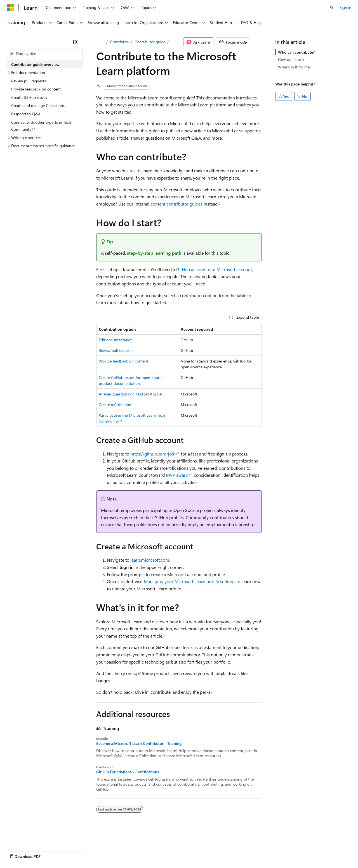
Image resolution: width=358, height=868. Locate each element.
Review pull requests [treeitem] (29, 81)
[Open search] (332, 8)
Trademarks (232, 851)
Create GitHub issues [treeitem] (29, 97)
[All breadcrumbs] (101, 42)
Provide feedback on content (123, 361)
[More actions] (257, 42)
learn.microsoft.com (150, 560)
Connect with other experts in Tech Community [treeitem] (41, 126)
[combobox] (45, 54)
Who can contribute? (296, 52)
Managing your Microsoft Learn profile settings (189, 581)
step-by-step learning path (154, 253)
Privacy (122, 851)
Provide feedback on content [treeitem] (36, 89)
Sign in (345, 7)
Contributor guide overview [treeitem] (35, 64)
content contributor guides (176, 204)
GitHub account (191, 269)
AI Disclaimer (18, 851)
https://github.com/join (153, 454)
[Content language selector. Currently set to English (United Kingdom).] (35, 838)
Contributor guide (150, 42)
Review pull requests (116, 350)
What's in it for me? (295, 67)
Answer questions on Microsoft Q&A (130, 394)
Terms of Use (204, 851)
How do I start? (291, 59)
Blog (76, 851)
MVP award (177, 475)
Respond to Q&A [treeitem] (26, 114)
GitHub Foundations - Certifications (128, 772)
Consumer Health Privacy (161, 851)
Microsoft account (234, 269)
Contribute (119, 42)
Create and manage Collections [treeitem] (38, 105)
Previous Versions (51, 851)
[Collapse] (76, 42)
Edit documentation (116, 340)
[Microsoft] (10, 8)
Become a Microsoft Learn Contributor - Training (139, 743)
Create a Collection (115, 405)
